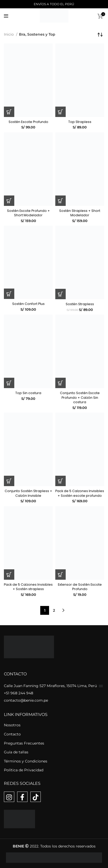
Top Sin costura (28, 393)
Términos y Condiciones (26, 761)
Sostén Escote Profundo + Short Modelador (28, 213)
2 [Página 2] (54, 610)
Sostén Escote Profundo (28, 122)
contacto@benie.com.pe (26, 700)
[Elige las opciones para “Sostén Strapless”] (60, 294)
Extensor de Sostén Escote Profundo (80, 587)
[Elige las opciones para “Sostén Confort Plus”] (9, 294)
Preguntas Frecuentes (24, 743)
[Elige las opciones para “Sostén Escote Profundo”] (9, 112)
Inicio (9, 34)
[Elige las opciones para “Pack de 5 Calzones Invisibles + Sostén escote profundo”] (60, 481)
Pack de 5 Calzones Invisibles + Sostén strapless (28, 587)
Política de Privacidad (24, 770)
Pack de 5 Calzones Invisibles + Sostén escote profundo (80, 493)
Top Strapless (80, 122)
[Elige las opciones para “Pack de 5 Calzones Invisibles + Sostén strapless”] (9, 575)
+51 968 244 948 (19, 693)
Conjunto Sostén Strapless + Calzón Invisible (28, 493)
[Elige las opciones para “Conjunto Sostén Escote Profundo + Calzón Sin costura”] (60, 383)
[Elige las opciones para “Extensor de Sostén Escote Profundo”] (60, 575)
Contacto (12, 734)
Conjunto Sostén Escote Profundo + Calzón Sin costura (80, 397)
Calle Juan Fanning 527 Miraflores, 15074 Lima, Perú (51, 686)
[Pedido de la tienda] (100, 34)
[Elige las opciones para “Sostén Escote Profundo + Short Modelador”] (9, 201)
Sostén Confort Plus (28, 304)
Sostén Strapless (80, 304)
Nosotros (12, 725)
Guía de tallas (16, 752)
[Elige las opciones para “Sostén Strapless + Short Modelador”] (60, 201)
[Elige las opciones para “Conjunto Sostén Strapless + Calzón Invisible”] (9, 481)
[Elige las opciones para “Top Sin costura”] (9, 383)
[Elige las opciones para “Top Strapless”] (60, 112)
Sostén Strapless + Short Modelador (80, 213)
